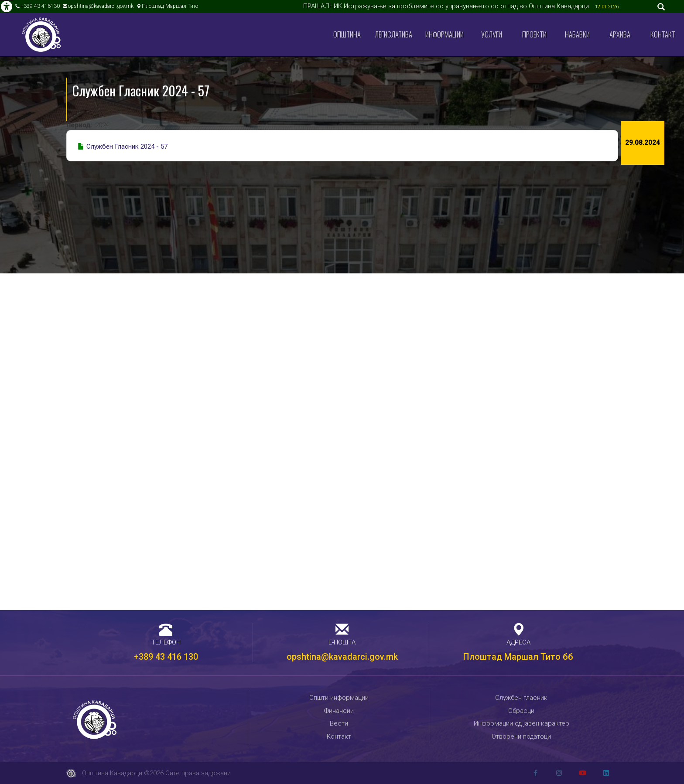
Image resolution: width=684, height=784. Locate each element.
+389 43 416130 (40, 6)
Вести (339, 723)
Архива (620, 34)
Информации (445, 34)
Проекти (534, 34)
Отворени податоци (521, 736)
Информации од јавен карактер (522, 723)
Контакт (663, 34)
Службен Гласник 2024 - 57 (127, 147)
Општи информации (339, 698)
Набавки (577, 34)
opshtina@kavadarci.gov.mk (101, 6)
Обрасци (521, 711)
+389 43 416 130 (166, 657)
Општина (347, 34)
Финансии (339, 711)
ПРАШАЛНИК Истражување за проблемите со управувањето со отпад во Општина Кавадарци (447, 6)
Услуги (492, 34)
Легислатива (393, 34)
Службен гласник (521, 698)
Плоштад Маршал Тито (170, 6)
